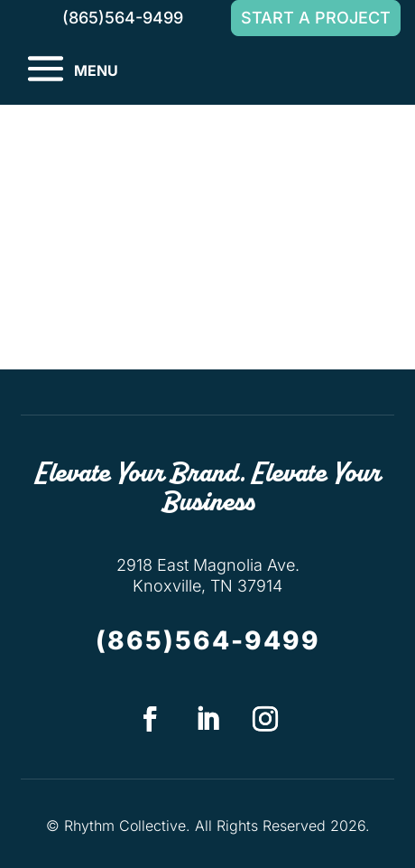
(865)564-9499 (208, 640)
